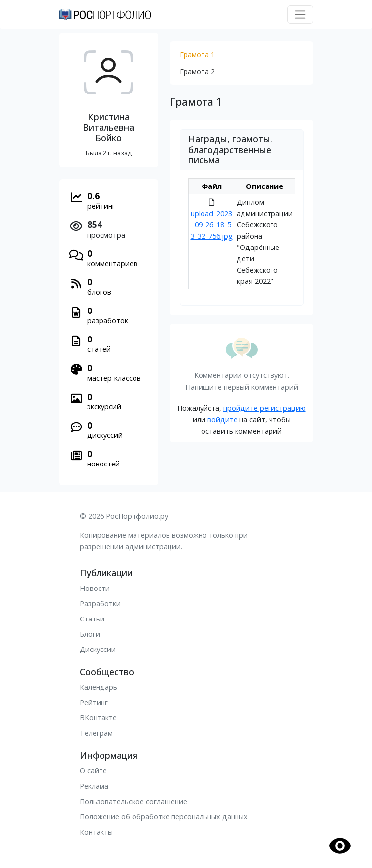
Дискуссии (98, 649)
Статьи (92, 619)
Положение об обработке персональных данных (164, 817)
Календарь (99, 687)
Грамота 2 (197, 72)
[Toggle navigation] (300, 15)
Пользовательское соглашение (134, 801)
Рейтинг (94, 702)
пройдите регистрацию (265, 408)
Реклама (94, 786)
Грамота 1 (197, 54)
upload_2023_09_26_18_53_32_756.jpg (212, 225)
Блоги (90, 634)
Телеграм (96, 733)
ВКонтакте (98, 718)
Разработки (100, 604)
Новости (95, 588)
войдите (222, 419)
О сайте (93, 770)
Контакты (96, 832)
